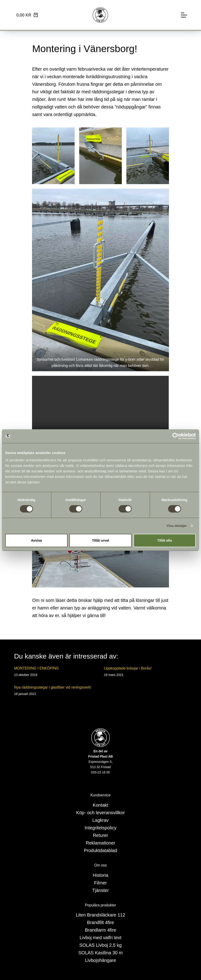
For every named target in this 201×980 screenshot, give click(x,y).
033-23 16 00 (101, 772)
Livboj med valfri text (100, 938)
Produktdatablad (100, 850)
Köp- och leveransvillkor (100, 813)
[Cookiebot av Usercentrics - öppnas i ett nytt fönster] (176, 436)
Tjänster (100, 890)
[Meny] (184, 15)
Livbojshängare (100, 960)
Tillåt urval (101, 540)
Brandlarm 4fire (101, 930)
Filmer (100, 883)
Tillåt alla (165, 540)
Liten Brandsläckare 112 (100, 915)
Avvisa (36, 540)
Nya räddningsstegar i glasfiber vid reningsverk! (53, 687)
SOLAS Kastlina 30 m (100, 953)
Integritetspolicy (101, 828)
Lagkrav (100, 820)
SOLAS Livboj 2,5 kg (101, 945)
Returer (101, 835)
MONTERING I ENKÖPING (36, 668)
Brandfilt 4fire (100, 922)
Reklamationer (101, 843)
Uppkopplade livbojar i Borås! (128, 668)
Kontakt (100, 805)
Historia (100, 875)
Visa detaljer (177, 526)
